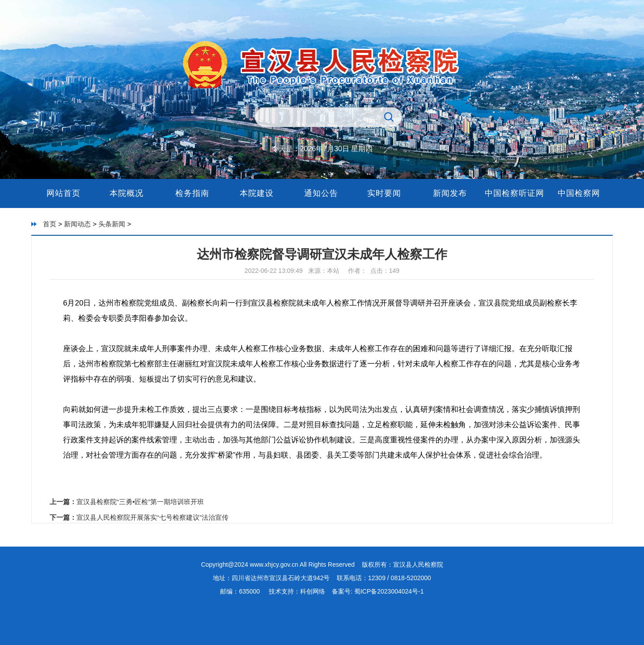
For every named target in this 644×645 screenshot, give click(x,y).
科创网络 (313, 591)
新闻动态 (77, 224)
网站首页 (64, 193)
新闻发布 (450, 193)
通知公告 (321, 193)
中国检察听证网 (515, 193)
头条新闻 (112, 224)
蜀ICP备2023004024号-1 (388, 591)
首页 (50, 224)
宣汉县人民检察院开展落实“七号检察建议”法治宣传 (153, 517)
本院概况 (128, 193)
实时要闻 (386, 193)
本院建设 (257, 193)
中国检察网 (579, 193)
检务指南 (192, 193)
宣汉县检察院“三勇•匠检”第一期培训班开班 (140, 502)
